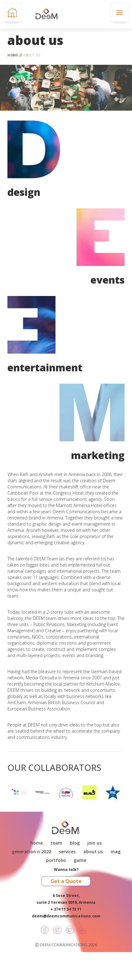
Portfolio (56, 860)
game (80, 860)
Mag (116, 852)
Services (67, 852)
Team (56, 843)
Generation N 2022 (31, 852)
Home (13, 55)
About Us (32, 55)
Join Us (95, 843)
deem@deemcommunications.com (66, 916)
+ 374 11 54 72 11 (66, 909)
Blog (75, 843)
